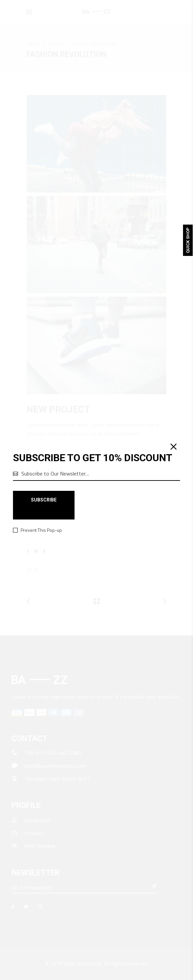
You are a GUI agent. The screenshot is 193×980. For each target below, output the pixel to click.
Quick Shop (188, 240)
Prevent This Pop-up (41, 530)
